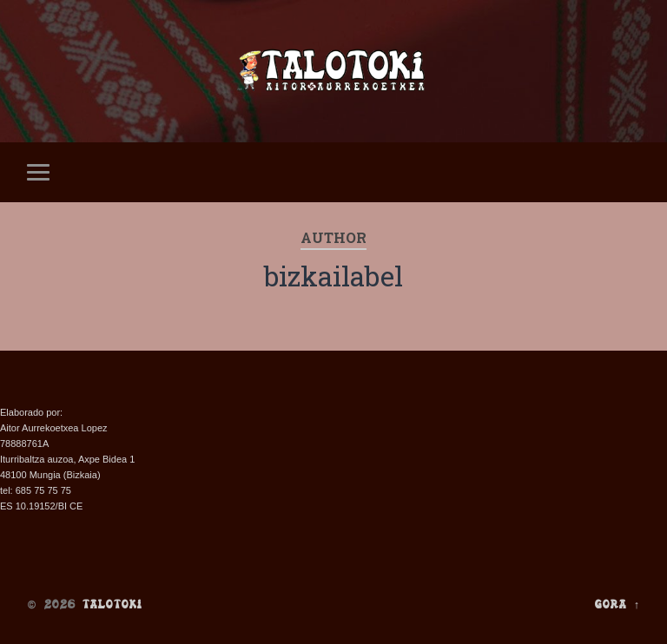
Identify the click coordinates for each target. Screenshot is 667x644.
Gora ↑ (617, 604)
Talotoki (112, 604)
